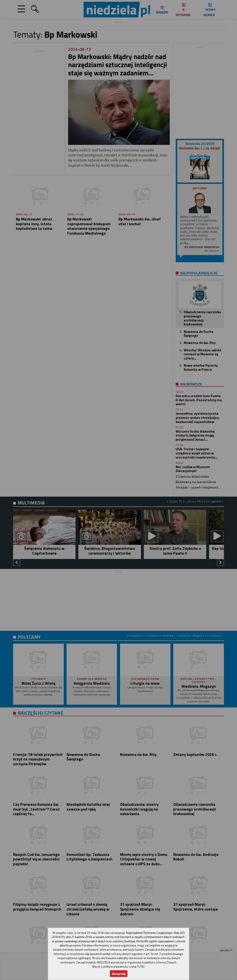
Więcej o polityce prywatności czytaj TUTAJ (118, 966)
